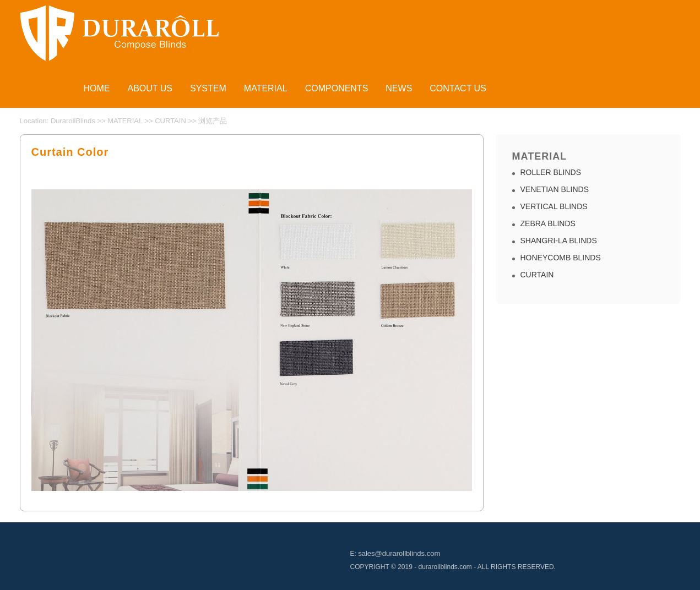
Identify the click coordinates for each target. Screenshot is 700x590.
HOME (97, 88)
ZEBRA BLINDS (548, 223)
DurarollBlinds (73, 121)
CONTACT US (458, 88)
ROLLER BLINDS (551, 172)
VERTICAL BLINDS (554, 206)
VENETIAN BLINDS (555, 189)
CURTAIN (170, 121)
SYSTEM (208, 88)
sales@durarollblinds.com (399, 553)
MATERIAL (266, 88)
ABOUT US (150, 88)
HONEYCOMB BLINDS (561, 258)
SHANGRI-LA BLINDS (559, 241)
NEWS (399, 88)
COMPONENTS (337, 88)
